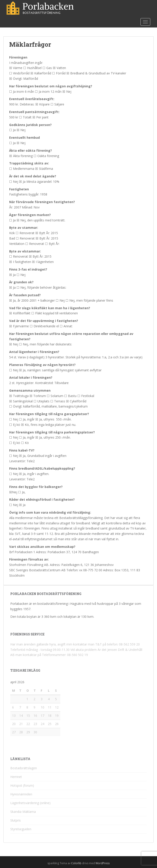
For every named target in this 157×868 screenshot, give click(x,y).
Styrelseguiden (21, 829)
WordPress (103, 863)
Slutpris (16, 820)
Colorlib (76, 863)
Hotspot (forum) (22, 785)
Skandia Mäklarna (23, 812)
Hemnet (16, 777)
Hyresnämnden (21, 794)
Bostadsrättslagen (24, 768)
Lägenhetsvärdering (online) (30, 803)
